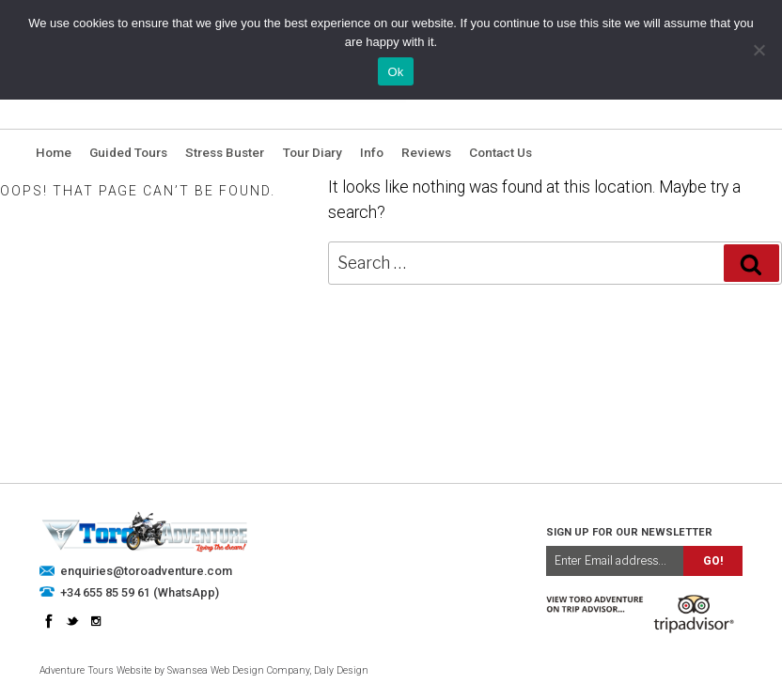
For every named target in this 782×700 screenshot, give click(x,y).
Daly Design (341, 670)
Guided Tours (128, 152)
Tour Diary (313, 152)
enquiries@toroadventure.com (146, 571)
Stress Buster (225, 152)
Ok (395, 72)
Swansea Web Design (216, 670)
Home (54, 152)
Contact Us (500, 152)
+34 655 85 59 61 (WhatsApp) (140, 592)
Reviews (426, 152)
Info (372, 152)
